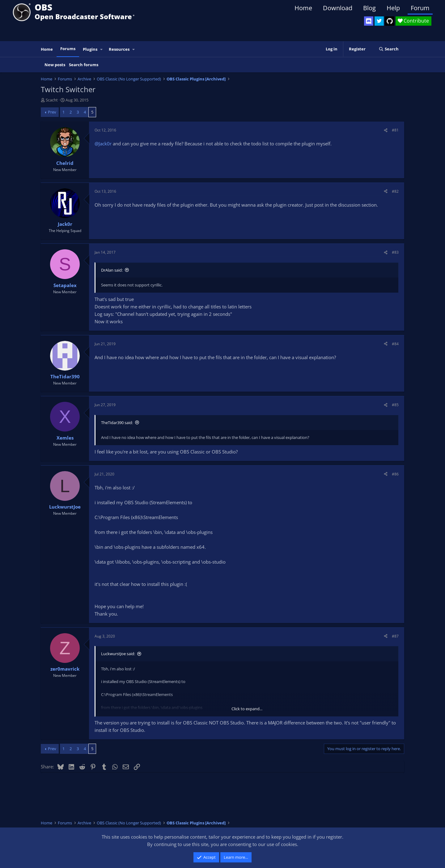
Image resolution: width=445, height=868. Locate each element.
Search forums (84, 65)
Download (338, 8)
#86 (395, 474)
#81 (395, 130)
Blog (369, 8)
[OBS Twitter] (379, 21)
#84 (395, 344)
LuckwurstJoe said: (118, 654)
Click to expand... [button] (247, 709)
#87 (395, 636)
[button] (102, 49)
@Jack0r (103, 144)
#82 (395, 191)
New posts (55, 65)
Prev (52, 112)
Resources (119, 49)
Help (393, 8)
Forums (68, 49)
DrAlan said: (112, 270)
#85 (395, 405)
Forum (420, 8)
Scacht (52, 100)
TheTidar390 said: (117, 423)
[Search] (389, 49)
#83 (395, 252)
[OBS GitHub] (390, 21)
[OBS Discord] (369, 21)
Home (303, 8)
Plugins (90, 49)
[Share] (386, 130)
